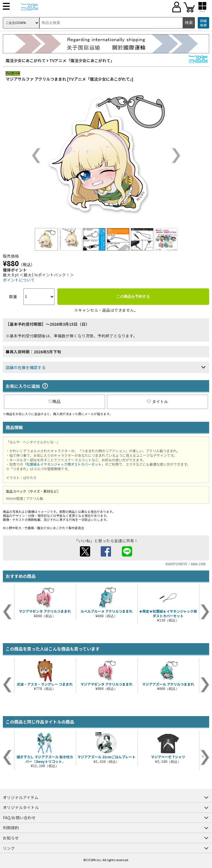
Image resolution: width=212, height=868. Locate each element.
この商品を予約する (133, 297)
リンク (9, 848)
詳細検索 (203, 23)
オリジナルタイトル (21, 807)
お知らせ (11, 838)
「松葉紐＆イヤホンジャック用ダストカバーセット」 (64, 464)
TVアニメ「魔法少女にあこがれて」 (82, 60)
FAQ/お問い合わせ (19, 818)
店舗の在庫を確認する (26, 367)
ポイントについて (19, 280)
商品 (54, 402)
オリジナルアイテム (21, 797)
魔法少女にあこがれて (26, 60)
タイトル (158, 402)
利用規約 (11, 828)
